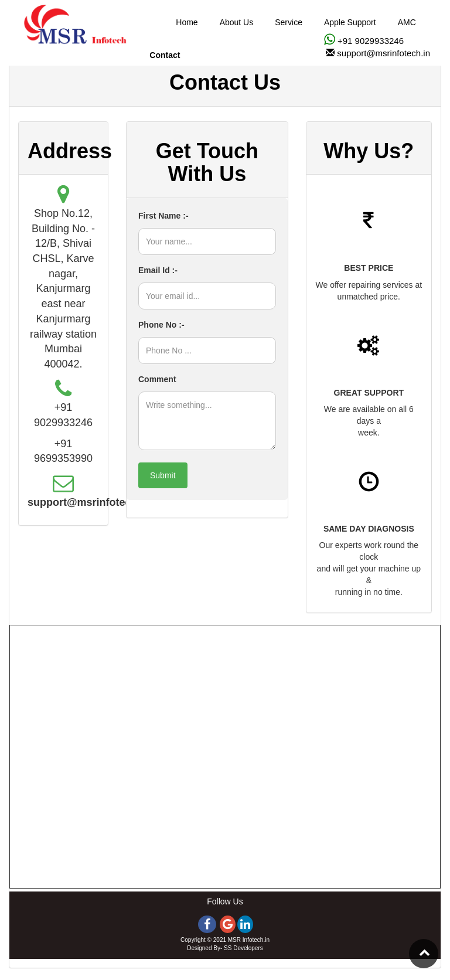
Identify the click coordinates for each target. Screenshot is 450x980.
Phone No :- (161, 325)
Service (289, 22)
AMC (407, 22)
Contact (165, 55)
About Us (237, 22)
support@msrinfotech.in (383, 53)
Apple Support (350, 22)
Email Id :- (158, 270)
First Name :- (163, 216)
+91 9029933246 (369, 41)
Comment (157, 379)
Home (187, 22)
